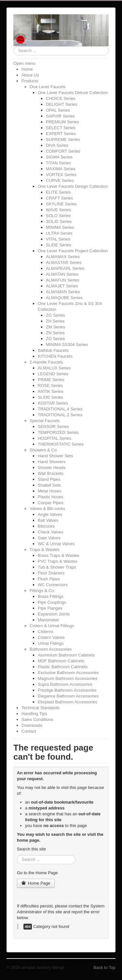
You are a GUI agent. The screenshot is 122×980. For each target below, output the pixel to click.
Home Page (36, 883)
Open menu (24, 63)
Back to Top (104, 967)
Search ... (14, 46)
